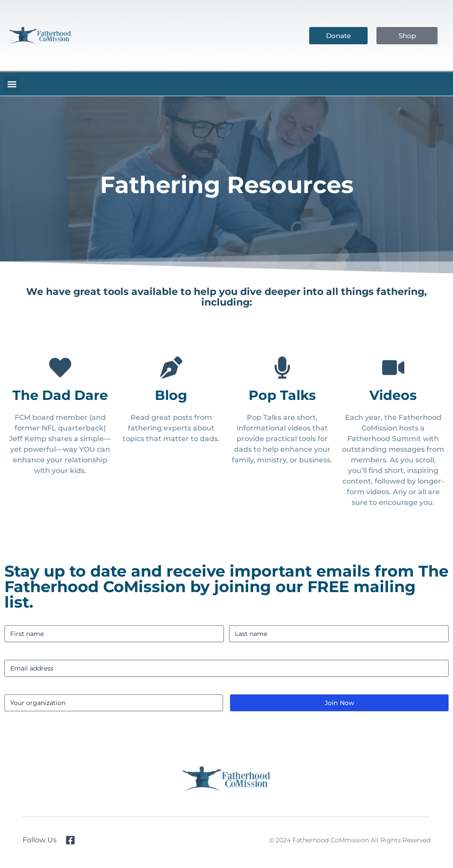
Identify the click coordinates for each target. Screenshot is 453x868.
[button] (12, 84)
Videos (393, 395)
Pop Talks (282, 395)
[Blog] (171, 368)
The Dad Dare (60, 395)
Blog (171, 395)
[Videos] (393, 368)
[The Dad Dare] (60, 368)
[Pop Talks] (282, 368)
